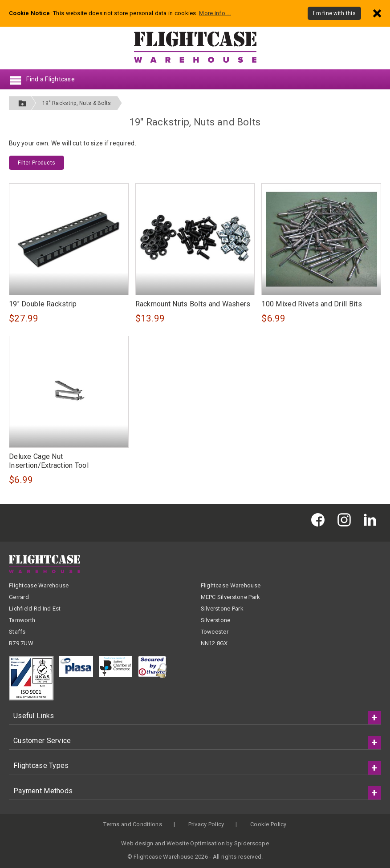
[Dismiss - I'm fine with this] (377, 13)
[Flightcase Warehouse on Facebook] (320, 519)
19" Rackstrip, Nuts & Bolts (77, 103)
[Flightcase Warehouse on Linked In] (372, 519)
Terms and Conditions (133, 824)
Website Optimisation (196, 843)
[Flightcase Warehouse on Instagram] (346, 519)
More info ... (215, 13)
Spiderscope (252, 843)
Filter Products (37, 163)
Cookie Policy (268, 824)
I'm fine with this (334, 13)
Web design (137, 843)
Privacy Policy (206, 824)
